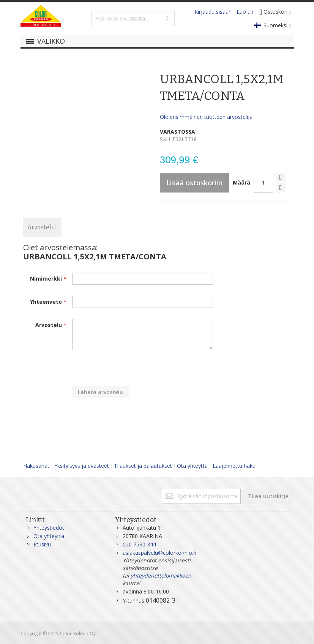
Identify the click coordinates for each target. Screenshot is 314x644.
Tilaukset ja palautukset (143, 466)
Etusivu (42, 544)
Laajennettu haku (234, 466)
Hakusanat (36, 466)
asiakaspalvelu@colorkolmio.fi (159, 553)
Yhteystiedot (49, 528)
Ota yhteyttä (192, 466)
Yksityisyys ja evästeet (82, 466)
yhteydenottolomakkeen (161, 575)
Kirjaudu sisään (213, 12)
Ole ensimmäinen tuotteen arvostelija (206, 117)
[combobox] (133, 19)
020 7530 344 (139, 544)
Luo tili (245, 12)
